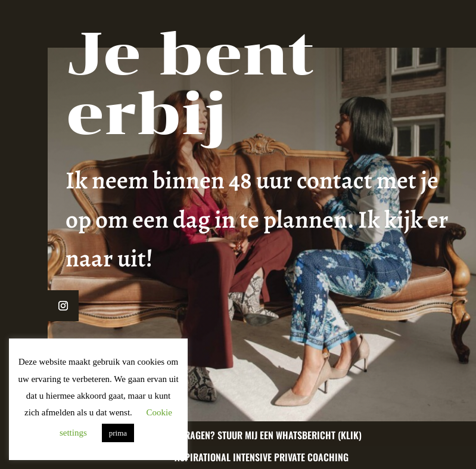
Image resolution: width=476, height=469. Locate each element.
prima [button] (118, 433)
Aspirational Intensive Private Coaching (262, 457)
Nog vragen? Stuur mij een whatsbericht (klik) (262, 435)
